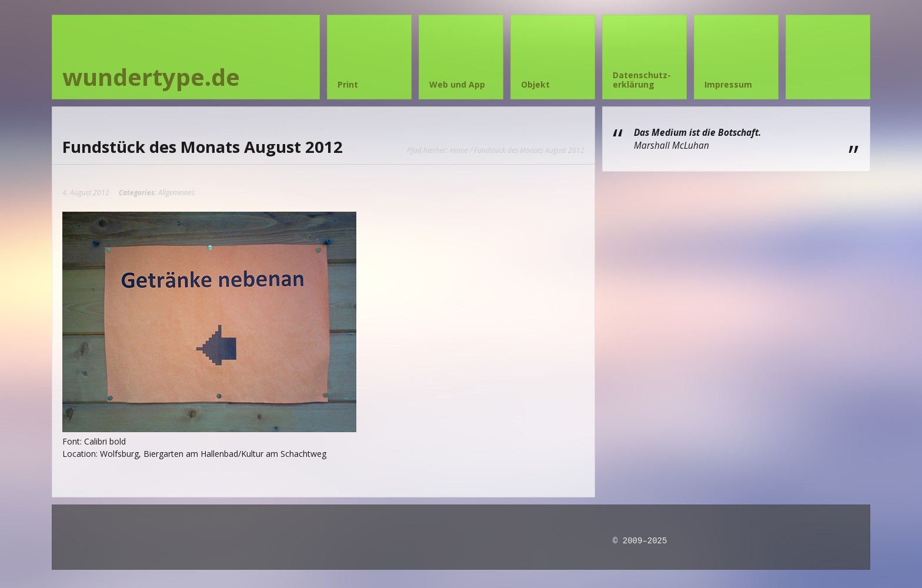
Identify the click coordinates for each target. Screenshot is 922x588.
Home (459, 150)
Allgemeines (176, 192)
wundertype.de (151, 77)
